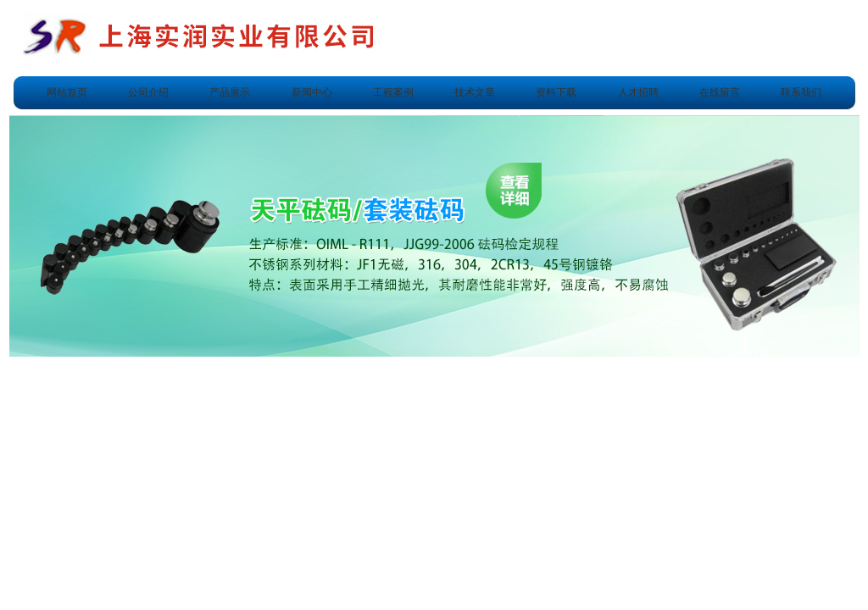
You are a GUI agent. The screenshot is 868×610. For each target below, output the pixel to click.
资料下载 (556, 92)
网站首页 (67, 92)
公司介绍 (148, 92)
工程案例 (393, 92)
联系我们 (801, 92)
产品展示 (230, 92)
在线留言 (720, 92)
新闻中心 (312, 92)
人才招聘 (638, 92)
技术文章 (475, 92)
